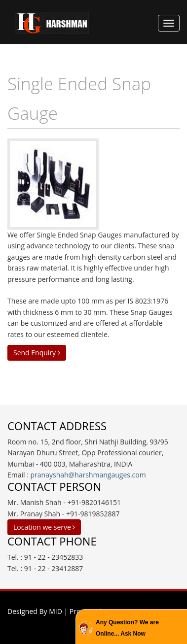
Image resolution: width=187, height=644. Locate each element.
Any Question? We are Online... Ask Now (127, 628)
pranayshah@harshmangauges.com (88, 475)
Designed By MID (35, 611)
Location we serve (44, 527)
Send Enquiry (37, 353)
